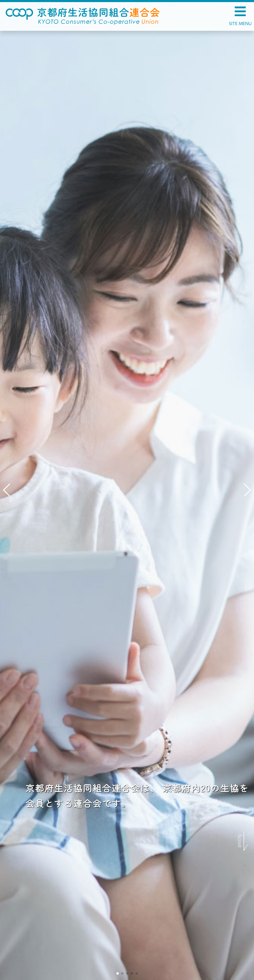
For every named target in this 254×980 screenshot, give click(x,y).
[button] (118, 973)
